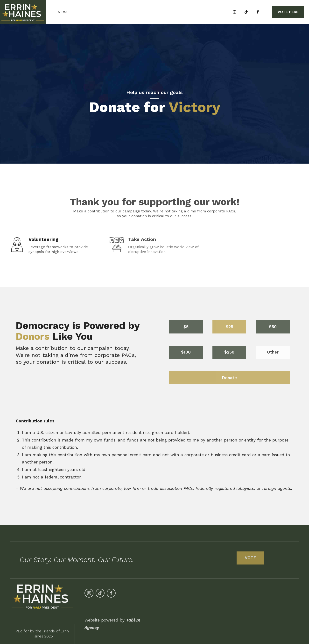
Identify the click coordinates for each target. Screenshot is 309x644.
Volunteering (43, 239)
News (63, 12)
